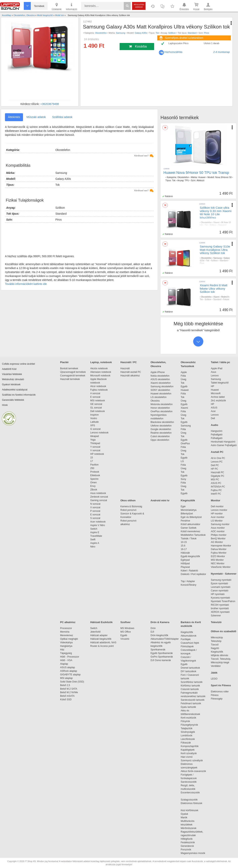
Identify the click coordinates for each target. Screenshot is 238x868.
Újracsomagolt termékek (73, 372)
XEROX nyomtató (220, 612)
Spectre (94, 479)
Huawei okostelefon (161, 394)
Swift (93, 540)
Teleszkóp (216, 641)
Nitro (93, 547)
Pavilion (94, 465)
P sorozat (95, 511)
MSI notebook (98, 401)
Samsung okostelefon (162, 386)
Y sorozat (95, 447)
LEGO (214, 679)
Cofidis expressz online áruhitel (18, 364)
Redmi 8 (225, 297)
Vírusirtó (125, 639)
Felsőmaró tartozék (191, 703)
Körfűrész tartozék (190, 686)
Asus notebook (98, 493)
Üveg (183, 379)
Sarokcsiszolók (190, 782)
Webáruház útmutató (13, 379)
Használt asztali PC (131, 372)
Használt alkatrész (130, 376)
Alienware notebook (101, 372)
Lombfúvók (187, 736)
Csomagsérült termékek (73, 376)
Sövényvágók (190, 732)
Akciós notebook (99, 368)
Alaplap (64, 664)
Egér (183, 506)
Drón (153, 628)
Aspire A (95, 543)
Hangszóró (217, 431)
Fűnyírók (185, 721)
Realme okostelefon (161, 433)
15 (92, 458)
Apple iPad (217, 368)
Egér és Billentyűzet (191, 517)
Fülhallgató (217, 438)
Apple (184, 372)
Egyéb (184, 386)
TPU (187, 180)
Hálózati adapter (99, 635)
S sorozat (95, 518)
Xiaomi (216, 222)
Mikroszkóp (217, 638)
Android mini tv (160, 500)
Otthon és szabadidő (224, 631)
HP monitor (217, 514)
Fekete (226, 299)
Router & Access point (102, 646)
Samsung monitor (220, 524)
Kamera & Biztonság (131, 506)
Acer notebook (98, 522)
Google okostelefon (161, 429)
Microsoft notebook (100, 376)
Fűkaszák (186, 743)
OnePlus (185, 444)
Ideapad (95, 436)
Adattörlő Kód (9, 369)
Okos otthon (128, 500)
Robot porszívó (128, 510)
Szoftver (125, 622)
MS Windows (127, 628)
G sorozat (95, 429)
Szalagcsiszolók (189, 800)
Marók (187, 818)
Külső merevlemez (190, 531)
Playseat (185, 567)
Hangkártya (66, 646)
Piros (207, 33)
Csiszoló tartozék (190, 689)
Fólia (183, 376)
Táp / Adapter (188, 581)
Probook (95, 472)
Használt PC (217, 472)
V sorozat (95, 450)
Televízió (216, 622)
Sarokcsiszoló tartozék (193, 700)
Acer (213, 411)
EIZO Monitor (218, 556)
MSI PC (215, 480)
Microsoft (216, 393)
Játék (214, 673)
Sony (183, 479)
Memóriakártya (189, 510)
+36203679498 (50, 104)
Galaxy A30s (141, 33)
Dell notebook (97, 411)
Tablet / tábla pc (220, 362)
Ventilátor (216, 666)
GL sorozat (96, 408)
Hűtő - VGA (66, 660)
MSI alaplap (66, 678)
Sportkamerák (158, 650)
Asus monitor (218, 528)
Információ (71, 6)
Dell (213, 418)
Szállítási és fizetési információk (19, 395)
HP (213, 386)
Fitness (215, 695)
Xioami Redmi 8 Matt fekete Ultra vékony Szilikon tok (214, 288)
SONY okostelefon (160, 390)
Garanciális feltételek (13, 400)
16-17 (184, 549)
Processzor (66, 628)
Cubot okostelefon (160, 436)
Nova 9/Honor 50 (223, 177)
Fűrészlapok (189, 646)
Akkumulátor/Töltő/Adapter (165, 639)
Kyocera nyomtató (220, 598)
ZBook (94, 490)
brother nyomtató (220, 608)
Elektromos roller (220, 692)
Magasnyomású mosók (193, 853)
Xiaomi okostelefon (161, 383)
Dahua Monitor (219, 549)
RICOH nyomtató (220, 605)
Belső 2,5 (65, 685)
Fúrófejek (188, 639)
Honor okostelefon (160, 408)
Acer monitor (218, 517)
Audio (214, 425)
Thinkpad (95, 443)
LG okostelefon (159, 397)
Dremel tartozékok (192, 668)
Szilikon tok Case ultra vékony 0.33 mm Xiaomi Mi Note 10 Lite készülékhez (216, 213)
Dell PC (215, 465)
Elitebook (95, 475)
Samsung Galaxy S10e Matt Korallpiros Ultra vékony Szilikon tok (215, 250)
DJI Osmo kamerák (161, 660)
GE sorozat (97, 404)
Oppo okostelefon (160, 440)
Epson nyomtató (219, 583)
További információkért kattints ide (26, 284)
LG (182, 461)
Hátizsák (185, 553)
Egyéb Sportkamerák (162, 653)
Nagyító (215, 648)
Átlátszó (200, 180)
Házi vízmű (187, 757)
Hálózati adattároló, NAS (103, 642)
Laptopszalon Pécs (178, 43)
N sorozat (95, 504)
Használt (125, 368)
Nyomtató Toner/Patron (223, 601)
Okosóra (155, 401)
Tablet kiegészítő (220, 383)
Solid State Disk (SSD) (72, 682)
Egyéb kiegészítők (190, 556)
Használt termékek (70, 379)
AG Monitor (217, 542)
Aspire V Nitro (98, 525)
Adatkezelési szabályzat (15, 390)
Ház (62, 650)
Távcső (215, 645)
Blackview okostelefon (162, 422)
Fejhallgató (217, 435)
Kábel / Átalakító (190, 571)
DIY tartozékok (188, 671)
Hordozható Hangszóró (223, 442)
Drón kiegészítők (159, 635)
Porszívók (186, 850)
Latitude (95, 422)
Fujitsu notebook (99, 390)
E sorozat (95, 397)
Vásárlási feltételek (12, 374)
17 (92, 461)
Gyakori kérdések (11, 385)
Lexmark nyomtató (221, 587)
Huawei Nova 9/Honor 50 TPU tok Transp (196, 173)
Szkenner (216, 616)
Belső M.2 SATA (69, 689)
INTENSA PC (218, 487)
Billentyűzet (187, 514)
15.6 (183, 546)
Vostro (94, 418)
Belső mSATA (68, 696)
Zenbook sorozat (99, 497)
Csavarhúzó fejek (192, 643)
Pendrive (185, 521)
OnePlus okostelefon (162, 411)
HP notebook (97, 454)
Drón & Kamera (160, 622)
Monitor (216, 500)
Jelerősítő (95, 632)
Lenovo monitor (219, 510)
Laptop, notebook (101, 362)
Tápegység (66, 653)
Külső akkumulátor (190, 524)
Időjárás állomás (219, 655)
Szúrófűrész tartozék (192, 682)
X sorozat (95, 507)
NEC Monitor (218, 563)
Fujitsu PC (216, 490)
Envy (93, 486)
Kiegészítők (188, 500)
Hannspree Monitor (221, 546)
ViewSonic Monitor (221, 567)
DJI (152, 632)
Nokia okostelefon (160, 376)
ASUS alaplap (68, 667)
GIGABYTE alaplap (71, 675)
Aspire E (95, 532)
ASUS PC (216, 483)
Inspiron (95, 415)
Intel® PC (216, 494)
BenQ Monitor (218, 539)
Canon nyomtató (220, 591)
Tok (157, 33)
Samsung (121, 33)
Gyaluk (189, 814)
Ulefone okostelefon (161, 426)
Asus (214, 372)
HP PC (214, 469)
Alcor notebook (98, 386)
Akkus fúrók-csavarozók (193, 771)
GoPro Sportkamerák (162, 657)
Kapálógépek (188, 750)
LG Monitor (217, 521)
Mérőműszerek (189, 828)
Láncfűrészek (190, 739)
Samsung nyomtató (221, 580)
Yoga (93, 440)
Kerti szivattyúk (189, 753)
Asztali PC (217, 452)
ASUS (214, 408)
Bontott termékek (69, 368)
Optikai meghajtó (69, 639)
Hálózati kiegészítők (101, 639)
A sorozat (95, 393)
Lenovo (215, 376)
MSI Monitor (217, 560)
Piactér (64, 362)
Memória (65, 632)
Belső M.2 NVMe (70, 692)
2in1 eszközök (218, 401)
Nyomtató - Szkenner (224, 574)
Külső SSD (66, 700)
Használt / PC (129, 362)
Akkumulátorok (190, 636)
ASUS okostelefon (160, 379)
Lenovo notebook (99, 433)
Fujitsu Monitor (219, 553)
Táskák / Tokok (189, 539)
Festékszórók (188, 842)
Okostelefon (101, 33)
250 (92, 468)
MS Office (126, 632)
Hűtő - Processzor (70, 657)
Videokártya (66, 642)
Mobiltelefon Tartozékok (193, 535)
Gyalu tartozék (188, 707)
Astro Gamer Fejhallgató (224, 445)
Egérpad (185, 560)
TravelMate (97, 536)
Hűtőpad (185, 563)
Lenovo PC (217, 462)
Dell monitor (217, 506)
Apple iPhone (158, 372)
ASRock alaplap (69, 671)
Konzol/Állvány (189, 585)
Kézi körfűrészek (191, 810)
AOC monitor (218, 531)
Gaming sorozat (99, 500)
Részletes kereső (139, 6)
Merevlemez (67, 635)
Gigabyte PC (218, 476)
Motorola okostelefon (162, 404)
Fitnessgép (217, 699)
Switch (94, 529)
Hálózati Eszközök (101, 622)
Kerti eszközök (188, 718)
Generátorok (187, 846)
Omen (94, 483)
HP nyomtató (218, 594)
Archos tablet (218, 397)
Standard (192, 33)
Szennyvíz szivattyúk (192, 760)
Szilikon (172, 33)
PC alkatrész (68, 622)
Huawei (202, 177)
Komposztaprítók (190, 746)
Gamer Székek (189, 528)
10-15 (184, 542)
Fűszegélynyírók (190, 725)
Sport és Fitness (221, 685)
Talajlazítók (187, 728)
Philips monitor (219, 535)
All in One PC (218, 458)
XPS (93, 425)
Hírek (5, 405)
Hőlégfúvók (187, 839)
